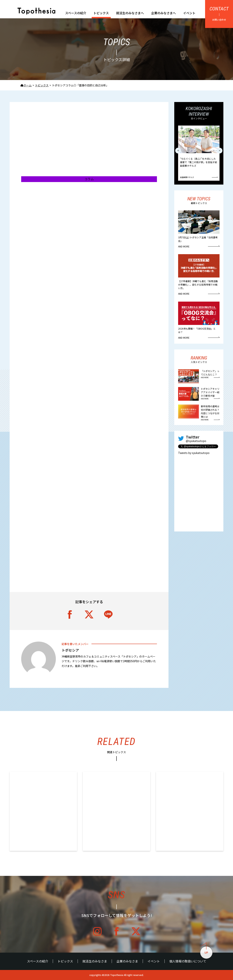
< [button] (178, 150)
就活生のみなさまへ (130, 13)
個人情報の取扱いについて (188, 961)
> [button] (220, 150)
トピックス (101, 13)
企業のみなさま (127, 961)
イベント (189, 13)
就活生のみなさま (95, 961)
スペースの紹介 (76, 13)
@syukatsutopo (196, 441)
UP (205, 950)
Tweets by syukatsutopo (194, 453)
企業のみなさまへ (163, 13)
